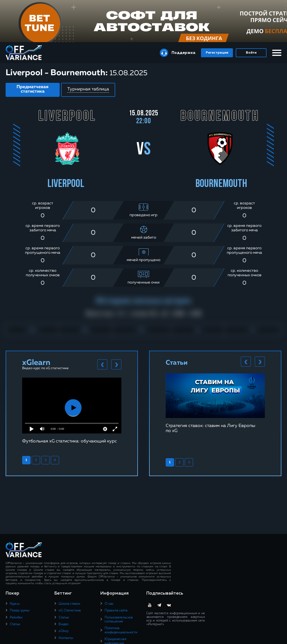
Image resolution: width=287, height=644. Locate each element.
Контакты (66, 638)
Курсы (15, 604)
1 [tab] (26, 460)
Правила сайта (116, 611)
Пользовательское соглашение (119, 620)
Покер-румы (20, 611)
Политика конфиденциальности (121, 630)
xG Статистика (70, 611)
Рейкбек (16, 618)
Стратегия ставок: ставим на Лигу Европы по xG (210, 428)
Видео (63, 624)
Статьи (15, 624)
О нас (109, 604)
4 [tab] (55, 460)
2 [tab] (36, 460)
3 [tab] (46, 460)
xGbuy (63, 631)
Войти (251, 53)
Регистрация (217, 53)
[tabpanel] (72, 411)
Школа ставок (69, 604)
